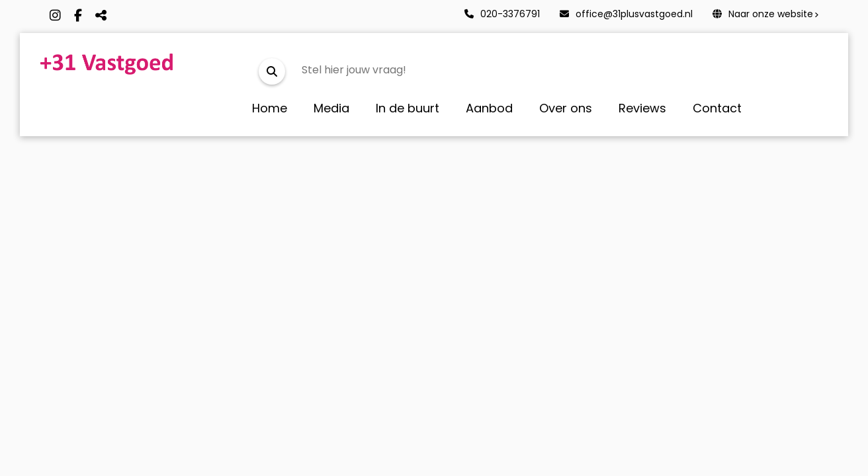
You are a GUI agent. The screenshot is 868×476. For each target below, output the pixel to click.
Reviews (642, 108)
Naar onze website (763, 14)
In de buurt (408, 108)
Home (270, 108)
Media (331, 108)
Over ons (566, 108)
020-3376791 (502, 14)
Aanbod (489, 108)
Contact (717, 108)
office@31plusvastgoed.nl (626, 14)
